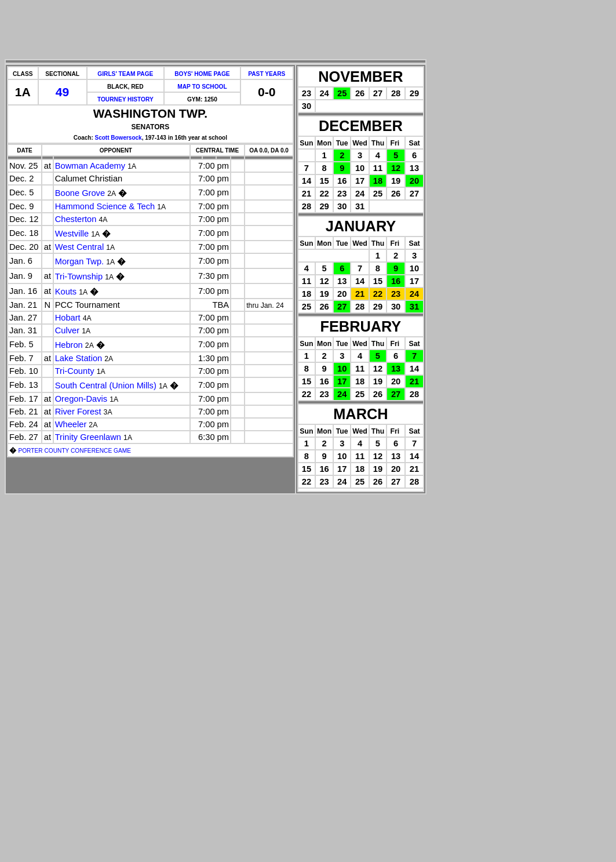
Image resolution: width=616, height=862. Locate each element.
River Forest (78, 412)
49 (62, 92)
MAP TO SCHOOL (202, 87)
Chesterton (76, 219)
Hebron (69, 345)
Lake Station (79, 358)
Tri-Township (79, 277)
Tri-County (75, 371)
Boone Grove (80, 193)
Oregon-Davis (81, 399)
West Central (79, 247)
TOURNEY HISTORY (125, 99)
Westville (72, 234)
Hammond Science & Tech (105, 206)
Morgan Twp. (79, 261)
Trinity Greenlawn (88, 437)
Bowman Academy (90, 166)
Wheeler (71, 424)
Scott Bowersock (119, 138)
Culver (67, 330)
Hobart (68, 318)
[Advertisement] (216, 31)
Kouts (66, 292)
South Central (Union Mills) (106, 385)
